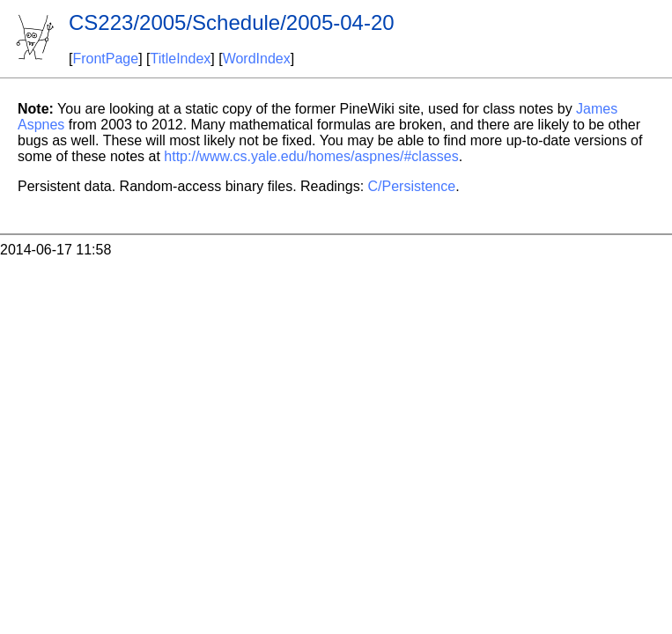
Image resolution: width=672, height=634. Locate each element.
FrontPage (105, 59)
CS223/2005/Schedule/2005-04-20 (232, 22)
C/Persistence (412, 186)
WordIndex (257, 59)
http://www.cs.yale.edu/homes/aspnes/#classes (311, 156)
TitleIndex (181, 59)
